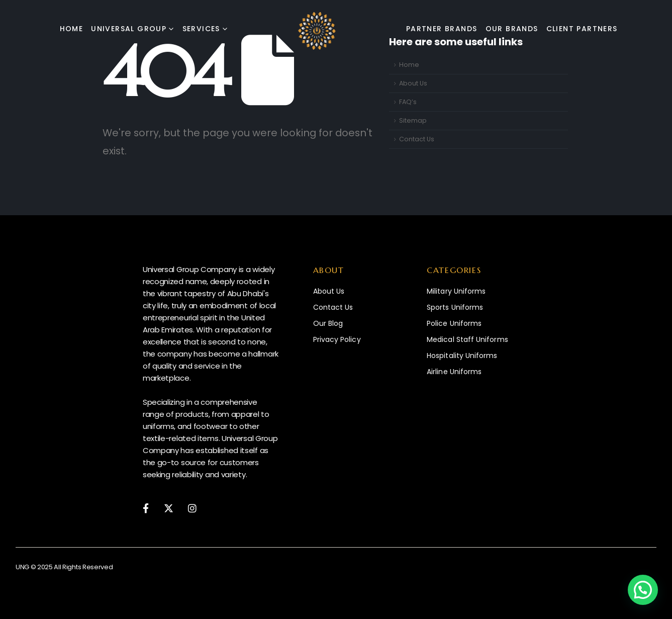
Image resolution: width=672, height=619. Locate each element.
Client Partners (582, 29)
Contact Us (417, 139)
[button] (643, 590)
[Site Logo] (317, 31)
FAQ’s (408, 102)
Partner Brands (442, 29)
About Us (413, 83)
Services (201, 29)
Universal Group (129, 29)
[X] (169, 508)
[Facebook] (146, 508)
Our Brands (512, 29)
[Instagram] (192, 508)
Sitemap (413, 120)
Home (72, 29)
